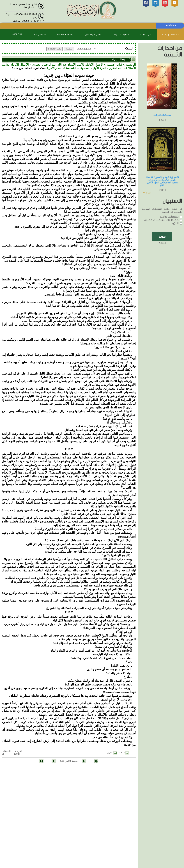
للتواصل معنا (39, 35)
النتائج (162, 243)
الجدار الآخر (55, 68)
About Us (17, 35)
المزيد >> (147, 193)
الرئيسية (131, 65)
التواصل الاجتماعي (94, 35)
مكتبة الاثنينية (122, 35)
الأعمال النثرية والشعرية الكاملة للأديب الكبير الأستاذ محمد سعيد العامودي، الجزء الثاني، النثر (162, 181)
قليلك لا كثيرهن (162, 115)
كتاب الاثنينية (115, 65)
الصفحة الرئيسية (170, 35)
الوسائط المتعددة (65, 35)
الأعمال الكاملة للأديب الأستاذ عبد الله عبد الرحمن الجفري (68, 65)
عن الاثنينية (146, 35)
